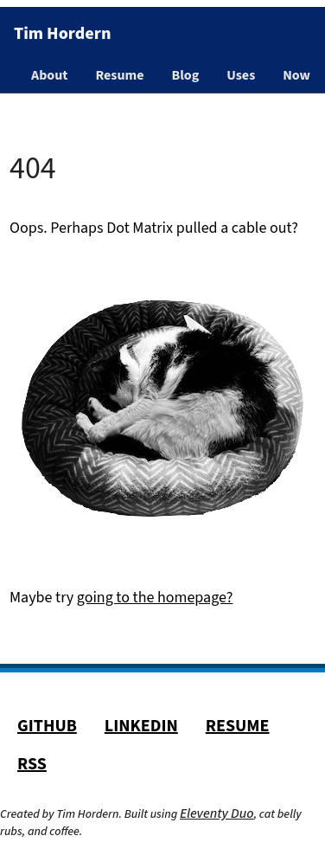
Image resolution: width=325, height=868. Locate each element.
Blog (186, 75)
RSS (32, 764)
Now (296, 75)
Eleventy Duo (217, 813)
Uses (241, 75)
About (49, 75)
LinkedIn (141, 726)
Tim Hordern (62, 34)
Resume (119, 75)
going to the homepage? (155, 598)
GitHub (47, 726)
